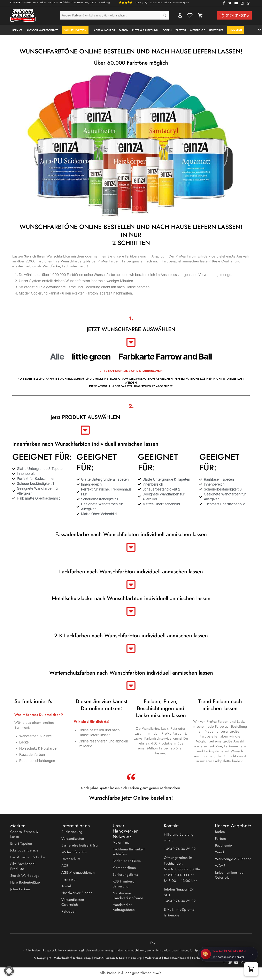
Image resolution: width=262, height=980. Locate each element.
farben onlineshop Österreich (229, 875)
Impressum (70, 879)
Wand (219, 852)
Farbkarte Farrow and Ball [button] (165, 357)
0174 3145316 (237, 15)
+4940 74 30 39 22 (180, 849)
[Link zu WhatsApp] (249, 3)
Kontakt (67, 886)
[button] (251, 969)
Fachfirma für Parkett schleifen (129, 852)
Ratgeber (69, 911)
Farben (220, 839)
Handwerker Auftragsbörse (124, 907)
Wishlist (190, 15)
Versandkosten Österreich (73, 902)
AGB (65, 866)
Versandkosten (73, 839)
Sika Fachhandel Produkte (23, 866)
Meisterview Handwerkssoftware (128, 895)
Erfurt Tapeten (21, 843)
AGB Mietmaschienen (78, 872)
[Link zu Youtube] (236, 3)
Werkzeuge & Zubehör (233, 859)
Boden (220, 832)
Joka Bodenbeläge (24, 850)
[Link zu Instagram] (242, 3)
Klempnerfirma (124, 868)
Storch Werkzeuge (25, 876)
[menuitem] (17, 30)
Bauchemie (224, 845)
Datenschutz (71, 859)
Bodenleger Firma (127, 861)
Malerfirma (121, 842)
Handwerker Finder (77, 893)
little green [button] (91, 357)
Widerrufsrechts (74, 852)
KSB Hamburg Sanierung (124, 884)
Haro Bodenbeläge (25, 882)
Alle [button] (57, 357)
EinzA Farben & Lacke (28, 857)
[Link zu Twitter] (230, 3)
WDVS (220, 866)
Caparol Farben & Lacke (24, 834)
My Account (180, 15)
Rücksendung (72, 832)
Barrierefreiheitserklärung (80, 845)
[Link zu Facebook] (224, 3)
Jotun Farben (20, 889)
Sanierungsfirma (125, 874)
